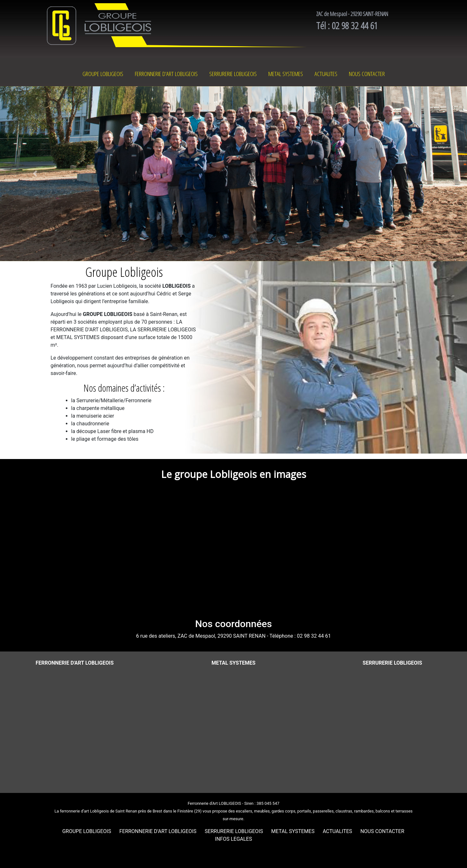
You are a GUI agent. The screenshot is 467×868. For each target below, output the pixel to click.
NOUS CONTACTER (367, 74)
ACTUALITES (326, 74)
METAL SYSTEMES (286, 74)
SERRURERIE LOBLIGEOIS (233, 74)
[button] (35, 174)
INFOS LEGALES (234, 839)
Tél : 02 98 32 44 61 (347, 26)
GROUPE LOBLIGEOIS (103, 74)
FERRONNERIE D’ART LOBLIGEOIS (166, 74)
